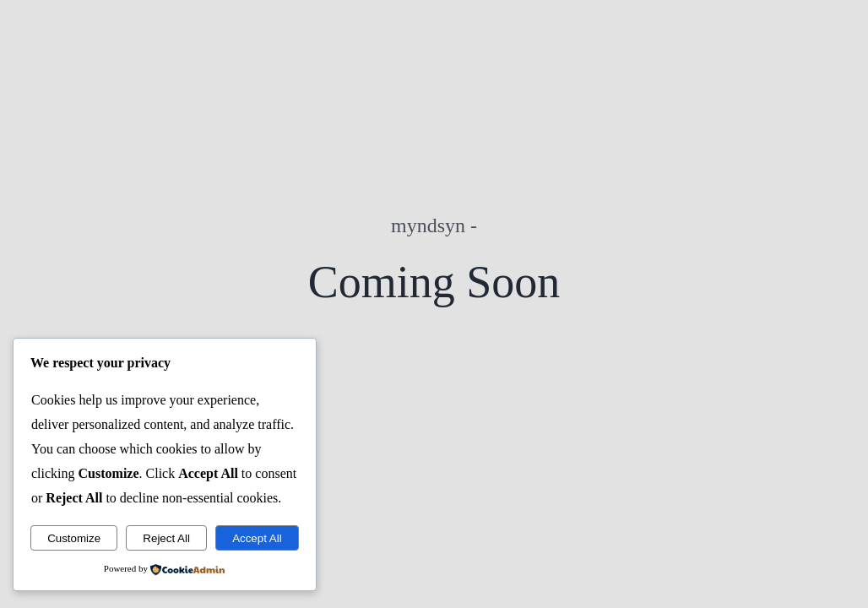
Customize (74, 538)
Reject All (166, 538)
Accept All (257, 538)
